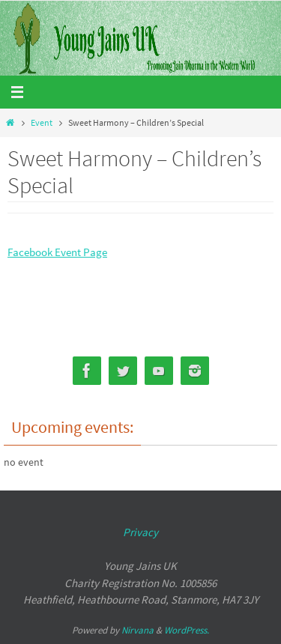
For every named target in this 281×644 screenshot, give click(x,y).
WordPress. (187, 630)
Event (42, 122)
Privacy (140, 532)
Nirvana (138, 630)
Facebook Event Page (57, 252)
